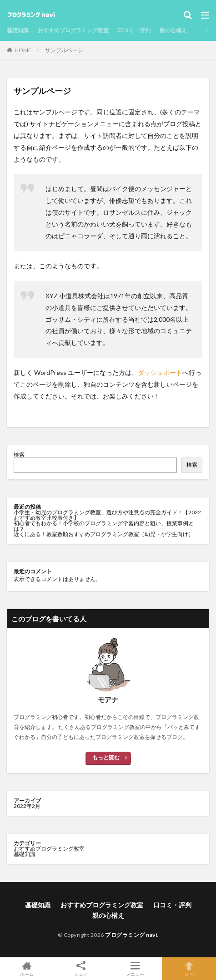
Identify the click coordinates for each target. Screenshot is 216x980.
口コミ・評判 (134, 30)
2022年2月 (27, 806)
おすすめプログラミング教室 (73, 30)
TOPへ (189, 969)
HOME (23, 50)
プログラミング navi (131, 935)
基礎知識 (18, 30)
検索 (19, 455)
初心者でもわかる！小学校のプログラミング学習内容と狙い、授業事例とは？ (104, 526)
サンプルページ (64, 50)
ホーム (27, 969)
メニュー (135, 969)
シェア (81, 969)
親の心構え (173, 30)
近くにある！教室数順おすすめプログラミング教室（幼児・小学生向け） (104, 534)
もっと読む (106, 757)
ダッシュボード (160, 372)
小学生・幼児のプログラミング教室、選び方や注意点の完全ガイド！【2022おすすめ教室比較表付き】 (107, 515)
